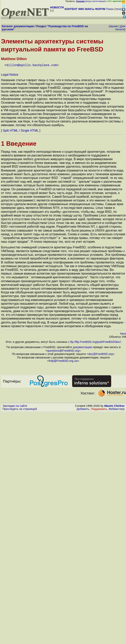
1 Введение (19, 143)
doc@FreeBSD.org (100, 354)
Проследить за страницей (20, 409)
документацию (82, 347)
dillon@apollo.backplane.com (31, 65)
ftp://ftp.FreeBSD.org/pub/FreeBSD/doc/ (95, 341)
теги (118, 9)
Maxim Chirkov (114, 405)
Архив (114, 26)
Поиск (110, 9)
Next (123, 333)
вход (88, 1)
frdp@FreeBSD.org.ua (63, 360)
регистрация (99, 1)
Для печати (120, 28)
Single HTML (30, 130)
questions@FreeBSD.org (63, 350)
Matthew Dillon (14, 59)
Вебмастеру (117, 409)
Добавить (83, 409)
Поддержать (99, 409)
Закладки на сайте (15, 405)
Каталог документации (18, 26)
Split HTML (10, 130)
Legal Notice (10, 74)
